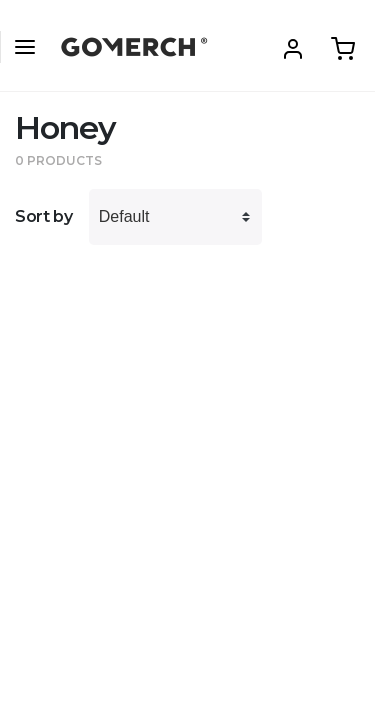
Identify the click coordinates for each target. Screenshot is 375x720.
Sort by (44, 216)
